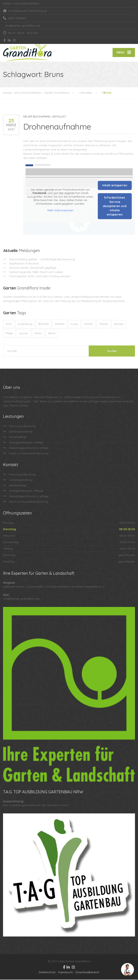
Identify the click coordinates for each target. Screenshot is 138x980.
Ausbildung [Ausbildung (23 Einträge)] (25, 324)
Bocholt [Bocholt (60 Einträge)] (44, 324)
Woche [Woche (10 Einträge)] (52, 334)
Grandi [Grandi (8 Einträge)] (74, 324)
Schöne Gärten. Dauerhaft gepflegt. (33, 268)
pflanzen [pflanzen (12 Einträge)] (119, 324)
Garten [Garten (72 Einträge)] (60, 324)
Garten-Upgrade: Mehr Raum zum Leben (36, 272)
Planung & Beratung (22, 426)
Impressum (66, 973)
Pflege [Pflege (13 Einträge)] (9, 334)
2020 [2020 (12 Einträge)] (9, 324)
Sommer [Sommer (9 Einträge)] (24, 334)
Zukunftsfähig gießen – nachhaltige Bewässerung (42, 260)
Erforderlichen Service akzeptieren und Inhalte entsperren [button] (115, 206)
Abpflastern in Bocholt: (24, 264)
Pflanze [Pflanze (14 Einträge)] (104, 324)
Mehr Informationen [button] (60, 211)
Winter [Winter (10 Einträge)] (38, 334)
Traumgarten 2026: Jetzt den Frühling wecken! (40, 277)
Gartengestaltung (21, 432)
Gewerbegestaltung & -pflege (29, 448)
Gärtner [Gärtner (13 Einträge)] (89, 324)
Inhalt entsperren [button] (115, 186)
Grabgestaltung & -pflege (26, 443)
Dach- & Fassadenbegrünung (29, 454)
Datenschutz (47, 973)
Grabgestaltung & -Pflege (26, 491)
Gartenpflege (18, 437)
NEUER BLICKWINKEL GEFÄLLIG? (45, 117)
